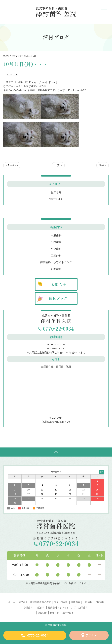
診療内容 (76, 602)
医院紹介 (23, 602)
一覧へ (58, 165)
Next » (103, 165)
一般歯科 (56, 235)
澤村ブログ (17, 56)
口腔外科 (56, 256)
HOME (6, 56)
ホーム (12, 602)
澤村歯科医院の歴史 (41, 602)
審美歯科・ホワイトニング (56, 262)
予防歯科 (56, 242)
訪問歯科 (56, 269)
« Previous (12, 165)
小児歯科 (56, 249)
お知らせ (56, 192)
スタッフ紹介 (61, 602)
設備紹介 (42, 613)
